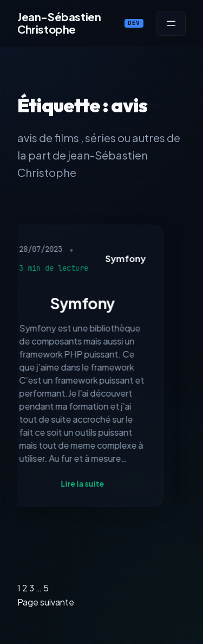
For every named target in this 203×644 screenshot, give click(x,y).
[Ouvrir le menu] (171, 23)
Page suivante (46, 602)
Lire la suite (84, 484)
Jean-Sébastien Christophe (59, 23)
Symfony (127, 259)
